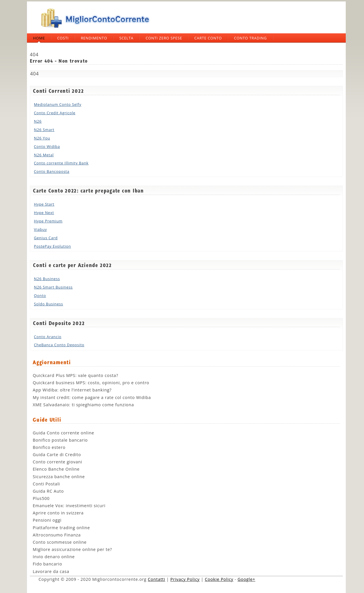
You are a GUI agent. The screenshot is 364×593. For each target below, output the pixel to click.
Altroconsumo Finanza (57, 535)
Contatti (156, 579)
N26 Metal (44, 155)
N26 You (42, 138)
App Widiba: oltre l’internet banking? (72, 390)
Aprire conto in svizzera (58, 513)
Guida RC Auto (48, 491)
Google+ (246, 579)
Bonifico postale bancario (60, 440)
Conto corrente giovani (58, 462)
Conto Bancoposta (52, 171)
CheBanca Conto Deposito (59, 345)
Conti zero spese (164, 38)
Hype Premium (48, 221)
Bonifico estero (49, 447)
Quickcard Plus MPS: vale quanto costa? (75, 375)
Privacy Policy (185, 579)
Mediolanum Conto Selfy (58, 104)
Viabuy (40, 229)
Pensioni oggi (47, 520)
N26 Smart (44, 130)
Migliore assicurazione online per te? (72, 549)
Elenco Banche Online (56, 469)
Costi (63, 38)
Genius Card (46, 238)
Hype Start (44, 204)
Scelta (127, 38)
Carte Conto (208, 38)
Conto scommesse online (60, 542)
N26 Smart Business (53, 287)
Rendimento (94, 38)
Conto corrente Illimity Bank (61, 163)
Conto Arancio (48, 337)
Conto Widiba (47, 146)
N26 (38, 121)
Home (39, 38)
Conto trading (250, 38)
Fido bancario (47, 564)
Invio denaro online (54, 557)
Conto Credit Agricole (55, 113)
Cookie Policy (219, 579)
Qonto (40, 295)
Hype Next (44, 213)
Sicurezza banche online (59, 477)
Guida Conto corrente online (63, 433)
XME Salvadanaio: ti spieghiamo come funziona (83, 405)
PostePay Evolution (52, 246)
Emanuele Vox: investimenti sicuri (69, 506)
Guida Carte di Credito (57, 455)
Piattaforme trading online (61, 528)
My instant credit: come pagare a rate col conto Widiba (92, 397)
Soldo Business (49, 304)
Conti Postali (46, 484)
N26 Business (47, 279)
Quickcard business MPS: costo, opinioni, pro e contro (91, 383)
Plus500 (41, 498)
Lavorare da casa (51, 571)
